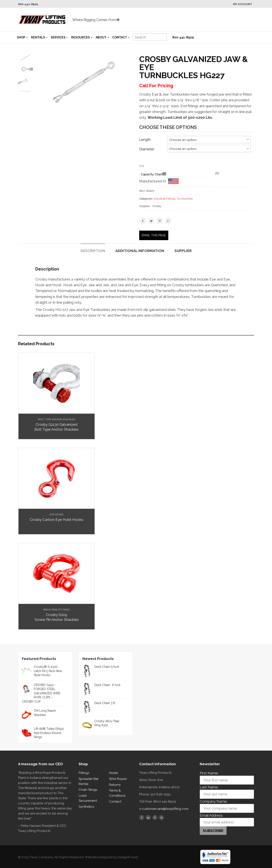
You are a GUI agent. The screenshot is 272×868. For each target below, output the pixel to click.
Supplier (183, 251)
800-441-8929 (28, 4)
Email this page (154, 235)
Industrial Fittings (165, 199)
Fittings (84, 773)
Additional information (140, 251)
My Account (243, 4)
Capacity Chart (152, 174)
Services (58, 37)
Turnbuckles (185, 199)
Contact (120, 37)
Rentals (38, 37)
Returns (115, 785)
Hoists (113, 773)
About (101, 37)
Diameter (147, 149)
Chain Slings (88, 790)
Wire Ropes (118, 779)
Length (145, 139)
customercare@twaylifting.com (165, 809)
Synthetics (86, 807)
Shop (21, 37)
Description (93, 251)
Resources (81, 37)
